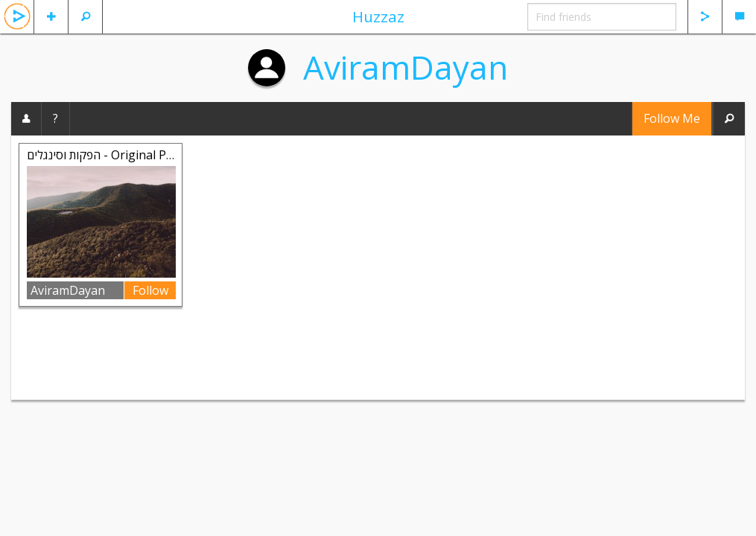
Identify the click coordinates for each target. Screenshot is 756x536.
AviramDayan (406, 67)
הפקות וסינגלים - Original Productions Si (133, 155)
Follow (150, 290)
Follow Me (672, 118)
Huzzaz (378, 16)
